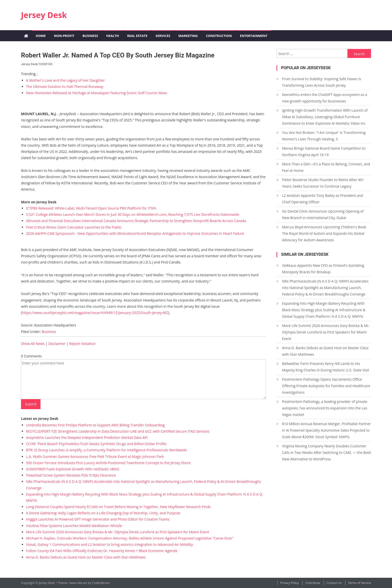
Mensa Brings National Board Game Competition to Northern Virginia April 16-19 (324, 151)
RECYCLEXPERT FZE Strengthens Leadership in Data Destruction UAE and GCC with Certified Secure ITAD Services (118, 431)
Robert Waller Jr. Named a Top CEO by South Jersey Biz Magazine (118, 55)
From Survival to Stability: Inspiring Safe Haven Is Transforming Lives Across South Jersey (321, 82)
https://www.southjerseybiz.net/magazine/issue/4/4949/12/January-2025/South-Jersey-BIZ (95, 313)
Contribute (313, 583)
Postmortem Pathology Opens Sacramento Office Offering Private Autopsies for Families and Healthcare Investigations (326, 386)
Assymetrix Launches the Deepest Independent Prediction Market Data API (87, 438)
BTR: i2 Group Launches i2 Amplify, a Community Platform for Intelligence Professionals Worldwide (106, 450)
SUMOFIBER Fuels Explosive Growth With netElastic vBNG (72, 469)
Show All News (33, 344)
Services (163, 36)
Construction (219, 36)
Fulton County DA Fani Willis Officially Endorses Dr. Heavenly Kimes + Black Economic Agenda (102, 551)
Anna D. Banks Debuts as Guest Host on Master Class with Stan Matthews (86, 557)
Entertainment (254, 36)
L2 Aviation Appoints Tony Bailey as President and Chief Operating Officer (322, 199)
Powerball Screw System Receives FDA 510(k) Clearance (71, 475)
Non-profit (64, 36)
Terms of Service (359, 583)
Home (41, 36)
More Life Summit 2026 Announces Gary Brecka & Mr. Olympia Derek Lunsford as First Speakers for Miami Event (117, 532)
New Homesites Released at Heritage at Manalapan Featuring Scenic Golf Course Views (97, 93)
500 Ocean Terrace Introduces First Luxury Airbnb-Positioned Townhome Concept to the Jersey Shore (108, 463)
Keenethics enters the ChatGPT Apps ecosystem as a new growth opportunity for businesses (324, 98)
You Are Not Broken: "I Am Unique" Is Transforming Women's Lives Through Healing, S (324, 136)
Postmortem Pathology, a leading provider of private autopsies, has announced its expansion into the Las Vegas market (325, 408)
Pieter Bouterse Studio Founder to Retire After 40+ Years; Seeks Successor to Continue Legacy (323, 183)
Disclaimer (57, 344)
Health (113, 36)
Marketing (188, 36)
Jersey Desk (44, 15)
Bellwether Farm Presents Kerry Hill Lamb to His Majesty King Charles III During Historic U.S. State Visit (325, 367)
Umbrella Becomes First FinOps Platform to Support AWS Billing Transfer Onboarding (95, 425)
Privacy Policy (290, 583)
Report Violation (82, 344)
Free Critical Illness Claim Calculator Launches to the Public (74, 227)
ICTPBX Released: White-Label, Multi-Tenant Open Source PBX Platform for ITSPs (91, 208)
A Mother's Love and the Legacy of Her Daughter (65, 80)
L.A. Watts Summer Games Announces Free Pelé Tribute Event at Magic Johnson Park (95, 456)
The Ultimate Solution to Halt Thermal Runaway (65, 87)
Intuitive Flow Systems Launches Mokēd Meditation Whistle (74, 526)
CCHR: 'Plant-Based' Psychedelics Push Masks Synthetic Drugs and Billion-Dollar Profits (96, 444)
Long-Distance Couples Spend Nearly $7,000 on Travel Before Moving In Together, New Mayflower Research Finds (118, 507)
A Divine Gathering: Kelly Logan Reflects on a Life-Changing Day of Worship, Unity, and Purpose (103, 513)
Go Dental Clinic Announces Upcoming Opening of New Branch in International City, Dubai (323, 214)
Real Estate (137, 36)
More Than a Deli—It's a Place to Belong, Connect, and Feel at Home (326, 167)
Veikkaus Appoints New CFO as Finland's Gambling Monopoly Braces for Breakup (323, 269)
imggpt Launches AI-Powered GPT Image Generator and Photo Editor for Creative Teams (98, 519)
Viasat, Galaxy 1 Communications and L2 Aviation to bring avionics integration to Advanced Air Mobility (109, 544)
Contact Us (334, 583)
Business (90, 36)
